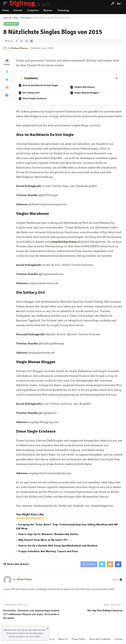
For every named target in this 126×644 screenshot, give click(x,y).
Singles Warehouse (86, 86)
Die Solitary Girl (32, 92)
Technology (11, 24)
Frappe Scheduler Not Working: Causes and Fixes (48, 551)
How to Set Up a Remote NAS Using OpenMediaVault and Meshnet (58, 546)
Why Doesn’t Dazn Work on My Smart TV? (43, 540)
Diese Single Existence (36, 98)
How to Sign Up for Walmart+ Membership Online (48, 534)
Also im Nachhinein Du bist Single (41, 85)
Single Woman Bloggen (88, 92)
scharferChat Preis (63, 241)
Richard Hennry (20, 48)
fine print (13, 633)
